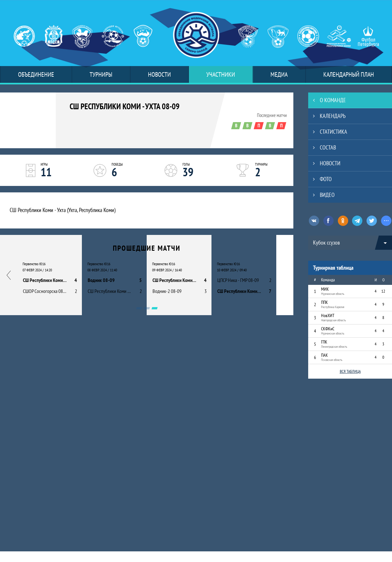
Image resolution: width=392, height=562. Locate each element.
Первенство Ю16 (34, 264)
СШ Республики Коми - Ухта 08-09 (125, 106)
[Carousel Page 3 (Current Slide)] (155, 308)
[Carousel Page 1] (139, 308)
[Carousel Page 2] (147, 308)
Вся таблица (350, 371)
